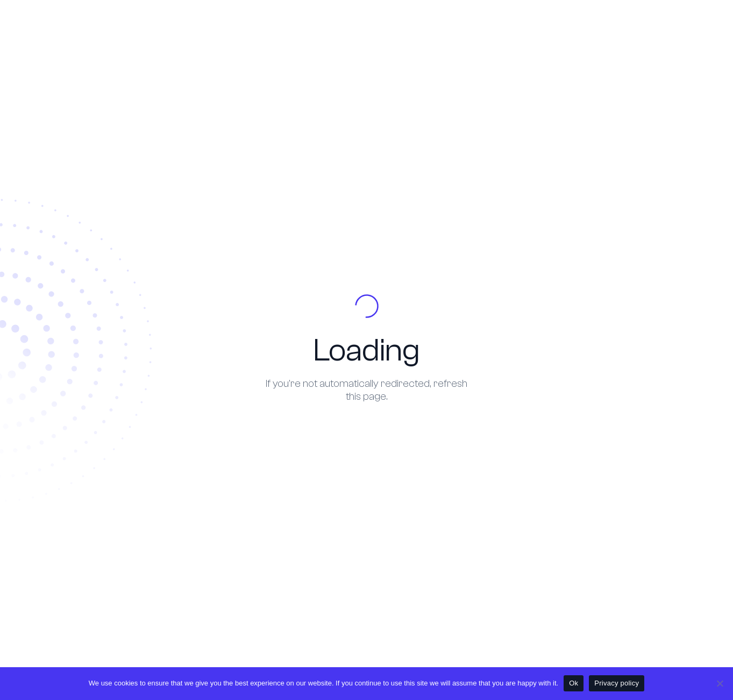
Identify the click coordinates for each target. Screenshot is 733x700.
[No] (720, 683)
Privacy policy (617, 683)
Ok (574, 683)
